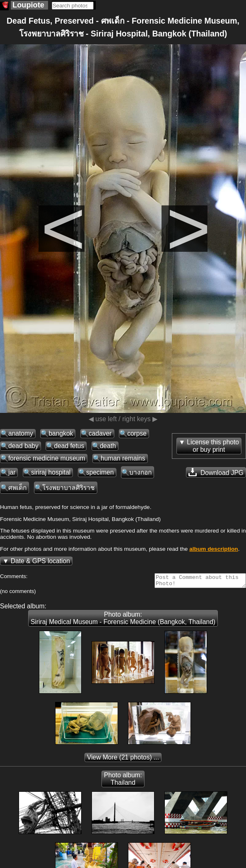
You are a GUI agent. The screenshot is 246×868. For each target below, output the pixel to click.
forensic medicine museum (47, 458)
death (108, 446)
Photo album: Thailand (123, 781)
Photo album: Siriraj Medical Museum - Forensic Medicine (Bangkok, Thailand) (123, 621)
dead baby (23, 446)
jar (12, 472)
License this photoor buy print (213, 446)
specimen (100, 472)
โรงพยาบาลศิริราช (69, 488)
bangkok (61, 433)
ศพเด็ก (17, 488)
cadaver (100, 433)
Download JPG (216, 472)
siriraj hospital (51, 472)
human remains (123, 458)
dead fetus (69, 446)
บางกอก (140, 472)
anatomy (21, 433)
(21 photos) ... (123, 760)
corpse (137, 433)
